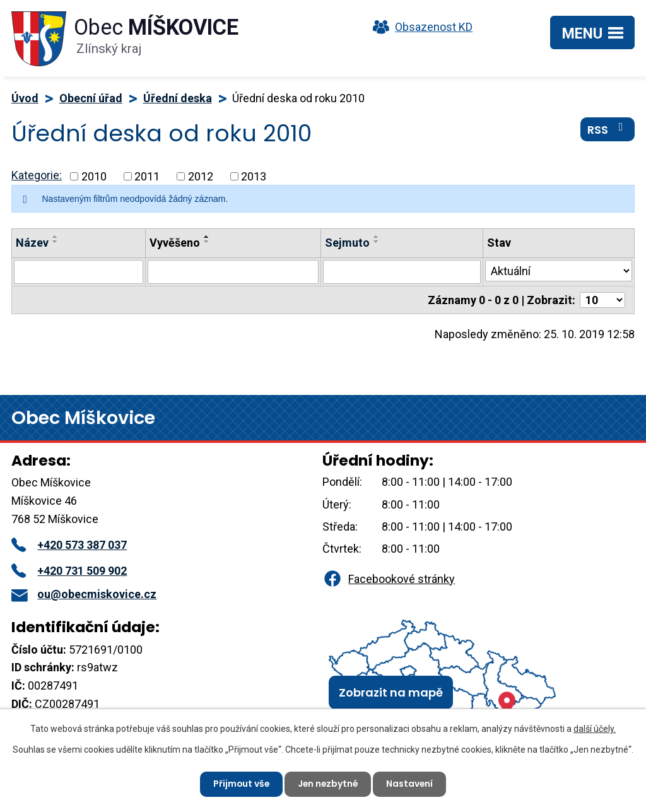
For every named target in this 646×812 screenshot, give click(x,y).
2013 (254, 176)
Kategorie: (37, 175)
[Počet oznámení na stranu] (602, 300)
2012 (201, 176)
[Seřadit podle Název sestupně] (56, 242)
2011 (147, 176)
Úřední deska (178, 98)
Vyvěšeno (175, 243)
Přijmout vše (240, 784)
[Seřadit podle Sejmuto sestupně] (377, 242)
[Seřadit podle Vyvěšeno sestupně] (207, 242)
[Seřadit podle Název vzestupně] (56, 237)
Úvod (25, 98)
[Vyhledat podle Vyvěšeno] (233, 272)
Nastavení (411, 784)
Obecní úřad (91, 98)
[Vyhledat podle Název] (79, 272)
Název (32, 243)
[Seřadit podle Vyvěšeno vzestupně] (207, 237)
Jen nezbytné (328, 784)
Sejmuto (347, 243)
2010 (94, 176)
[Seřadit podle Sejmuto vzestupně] (377, 237)
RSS (608, 129)
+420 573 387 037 (69, 545)
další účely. (595, 729)
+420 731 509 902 (69, 571)
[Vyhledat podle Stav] (559, 271)
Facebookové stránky (389, 579)
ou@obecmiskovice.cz (84, 594)
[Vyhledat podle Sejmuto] (402, 272)
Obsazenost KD (420, 27)
